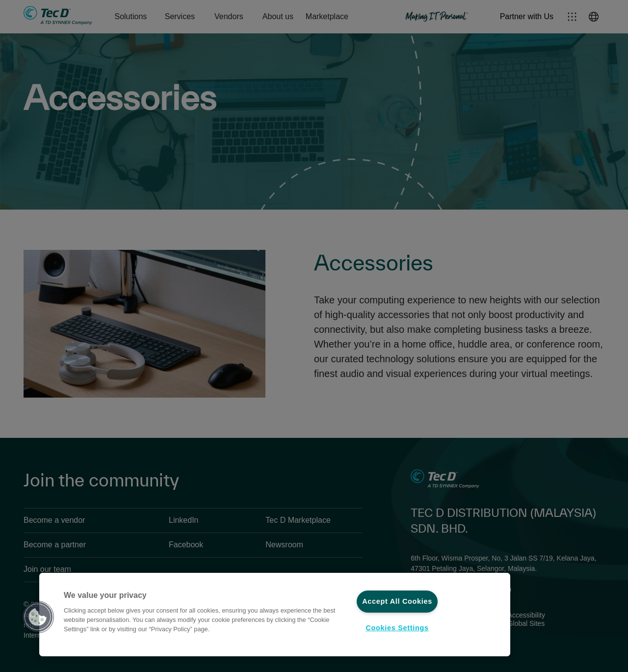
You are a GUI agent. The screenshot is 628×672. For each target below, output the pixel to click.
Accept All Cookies (397, 601)
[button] (38, 617)
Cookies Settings (397, 628)
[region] (275, 615)
